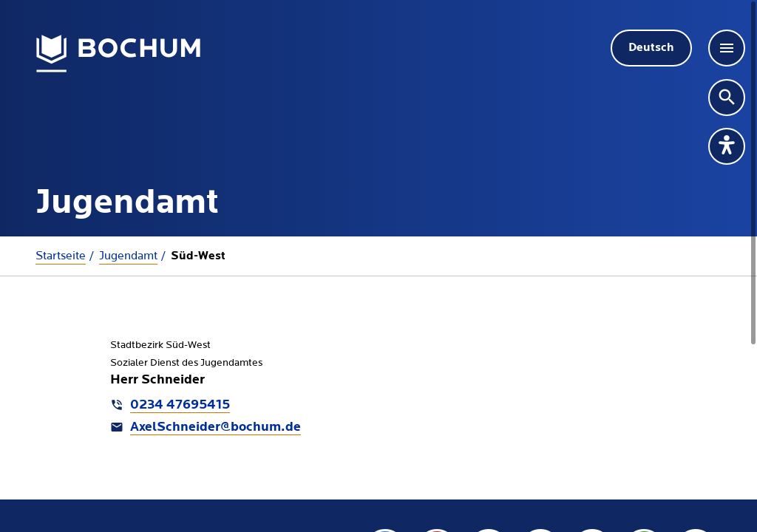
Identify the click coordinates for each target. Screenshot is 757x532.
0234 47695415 (180, 405)
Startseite (61, 256)
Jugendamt (128, 256)
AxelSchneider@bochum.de (215, 427)
